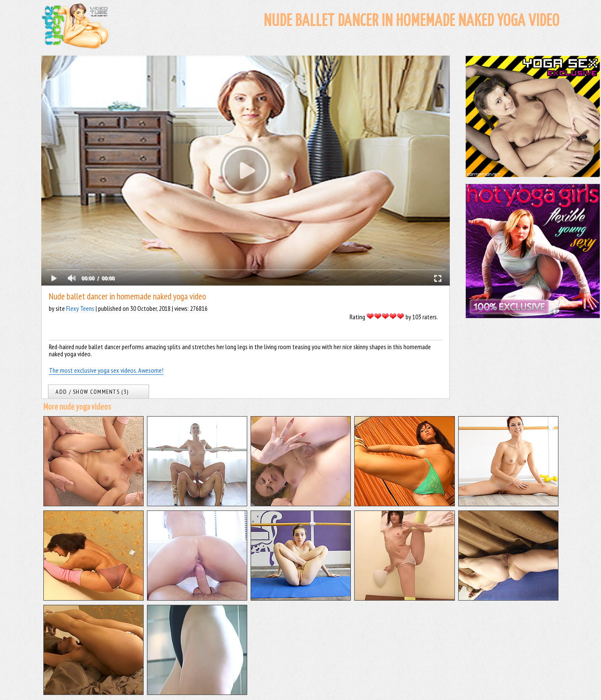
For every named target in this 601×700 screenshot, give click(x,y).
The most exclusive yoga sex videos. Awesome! (106, 370)
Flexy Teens (80, 308)
